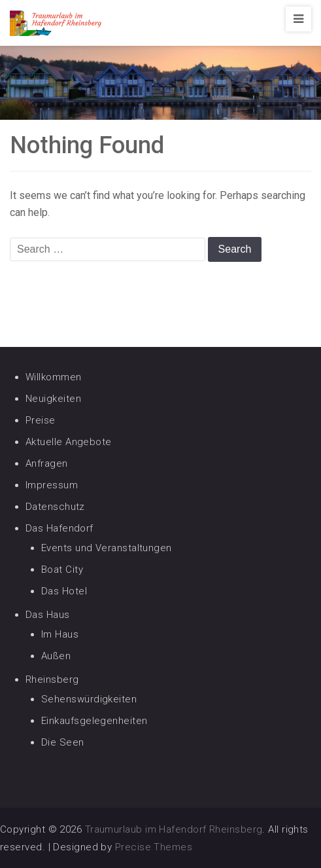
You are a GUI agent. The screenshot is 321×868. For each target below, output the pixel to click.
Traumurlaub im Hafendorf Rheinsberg (174, 829)
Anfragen (47, 463)
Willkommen (54, 377)
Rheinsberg (52, 679)
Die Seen (63, 742)
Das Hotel (64, 591)
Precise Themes (154, 847)
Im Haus (60, 634)
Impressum (52, 485)
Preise (41, 420)
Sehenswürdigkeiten (89, 699)
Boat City (62, 570)
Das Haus (48, 615)
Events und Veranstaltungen (107, 548)
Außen (56, 656)
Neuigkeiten (53, 399)
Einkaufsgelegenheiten (94, 721)
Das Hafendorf (59, 528)
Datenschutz (55, 507)
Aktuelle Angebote (69, 442)
